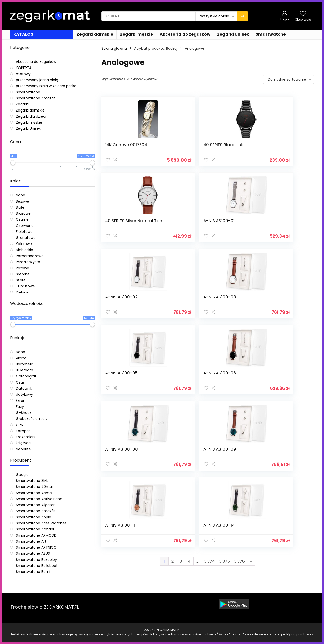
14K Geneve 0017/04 (117, 147)
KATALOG (24, 34)
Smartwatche (271, 34)
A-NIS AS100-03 (176, 226)
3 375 (225, 338)
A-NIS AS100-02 (121, 226)
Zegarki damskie (95, 34)
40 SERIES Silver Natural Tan (229, 147)
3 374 (209, 338)
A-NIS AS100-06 (284, 226)
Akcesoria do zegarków (185, 34)
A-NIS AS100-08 (121, 302)
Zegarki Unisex (233, 34)
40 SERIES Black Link (175, 147)
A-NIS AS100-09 (176, 302)
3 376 (239, 338)
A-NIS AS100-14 (283, 302)
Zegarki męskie (136, 34)
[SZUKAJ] (242, 16)
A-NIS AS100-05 (230, 226)
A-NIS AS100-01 (283, 145)
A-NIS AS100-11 (229, 302)
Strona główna (114, 48)
